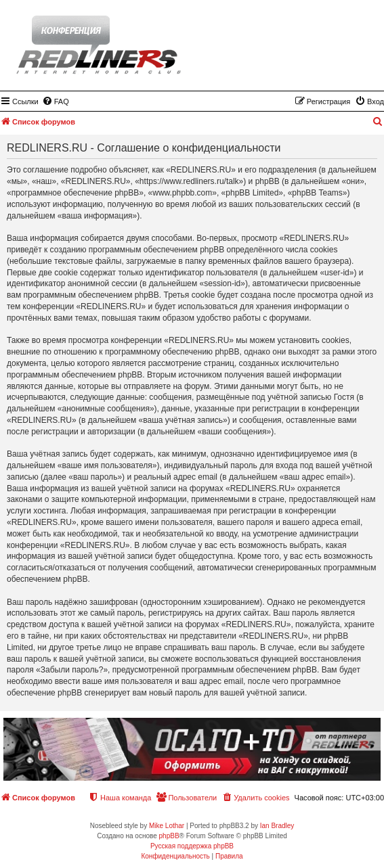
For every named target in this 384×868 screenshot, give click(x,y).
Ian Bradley (277, 826)
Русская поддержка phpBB (192, 846)
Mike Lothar (167, 826)
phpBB (169, 836)
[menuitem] (56, 101)
